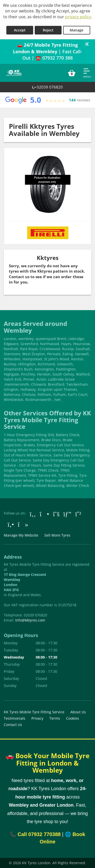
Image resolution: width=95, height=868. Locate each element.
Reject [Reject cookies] (48, 30)
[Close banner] (89, 44)
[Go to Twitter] (56, 514)
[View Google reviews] (47, 100)
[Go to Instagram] (44, 514)
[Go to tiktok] (23, 524)
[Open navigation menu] (87, 73)
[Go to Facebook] (33, 514)
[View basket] (72, 73)
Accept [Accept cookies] (20, 30)
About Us (78, 712)
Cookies (73, 718)
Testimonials (15, 718)
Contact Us (13, 725)
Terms (55, 718)
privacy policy (78, 17)
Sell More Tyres (57, 535)
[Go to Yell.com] (11, 524)
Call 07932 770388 (39, 834)
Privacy (37, 718)
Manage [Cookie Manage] (77, 30)
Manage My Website (21, 535)
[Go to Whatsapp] (78, 514)
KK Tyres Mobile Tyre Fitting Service (34, 712)
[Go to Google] (67, 514)
